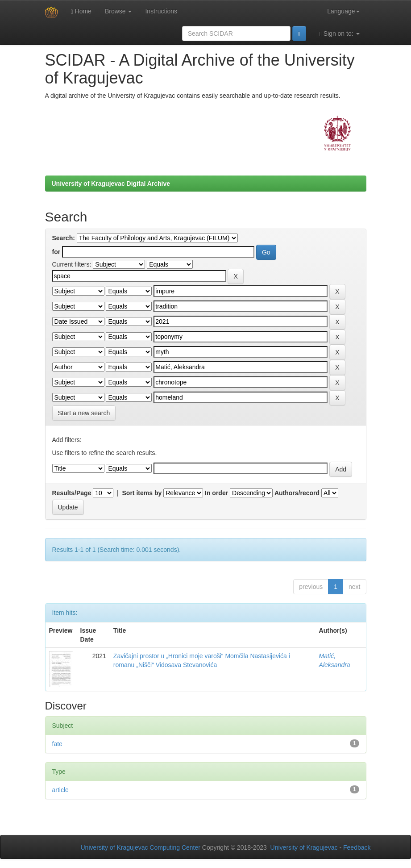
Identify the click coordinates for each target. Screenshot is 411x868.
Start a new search (84, 413)
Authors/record (297, 493)
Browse (118, 11)
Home (81, 11)
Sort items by (142, 493)
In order (216, 493)
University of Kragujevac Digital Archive (111, 184)
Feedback (357, 847)
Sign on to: (340, 34)
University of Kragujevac (304, 847)
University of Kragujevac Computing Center (141, 847)
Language (343, 11)
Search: (64, 238)
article (60, 790)
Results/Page (72, 493)
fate (57, 744)
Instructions (161, 11)
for (56, 252)
